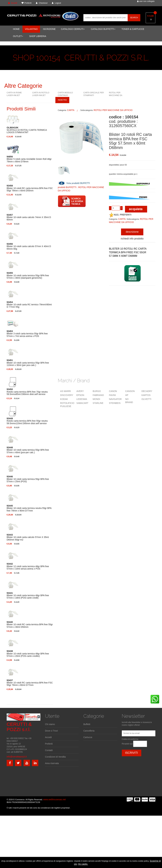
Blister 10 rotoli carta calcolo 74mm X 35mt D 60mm (29, 217)
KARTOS (146, 395)
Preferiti (49, 744)
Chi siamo (50, 724)
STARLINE (98, 403)
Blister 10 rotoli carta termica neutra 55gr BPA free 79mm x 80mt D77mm (29, 508)
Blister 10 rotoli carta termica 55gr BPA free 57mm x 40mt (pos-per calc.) (28, 450)
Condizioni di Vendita (55, 757)
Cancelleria (89, 731)
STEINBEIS (115, 403)
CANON (113, 391)
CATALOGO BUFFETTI (103, 29)
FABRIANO (98, 395)
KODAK (64, 399)
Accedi (48, 737)
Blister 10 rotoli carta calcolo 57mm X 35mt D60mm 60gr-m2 (28, 537)
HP (127, 395)
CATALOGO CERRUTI (73, 29)
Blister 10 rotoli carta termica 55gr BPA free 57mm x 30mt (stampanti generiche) (28, 275)
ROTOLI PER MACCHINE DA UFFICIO (116, 95)
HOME (16, 29)
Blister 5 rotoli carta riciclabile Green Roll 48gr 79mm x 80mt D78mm (29, 159)
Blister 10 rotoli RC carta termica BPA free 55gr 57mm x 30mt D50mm (30, 625)
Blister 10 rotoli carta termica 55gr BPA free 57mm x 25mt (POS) (28, 479)
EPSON (80, 395)
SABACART (82, 403)
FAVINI (112, 395)
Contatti (49, 750)
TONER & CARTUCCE (133, 29)
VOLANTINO (31, 29)
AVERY (80, 391)
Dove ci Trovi (51, 731)
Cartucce (88, 737)
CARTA (71, 110)
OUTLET (18, 36)
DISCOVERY (67, 395)
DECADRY (147, 391)
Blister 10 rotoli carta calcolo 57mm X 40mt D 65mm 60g (29, 246)
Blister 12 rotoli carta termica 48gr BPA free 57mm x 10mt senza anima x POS (28, 566)
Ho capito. (83, 864)
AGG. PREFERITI (120, 215)
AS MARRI (65, 391)
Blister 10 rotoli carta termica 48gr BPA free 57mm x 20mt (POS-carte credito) (28, 654)
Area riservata (52, 763)
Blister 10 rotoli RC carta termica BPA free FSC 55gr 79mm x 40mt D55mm (30, 188)
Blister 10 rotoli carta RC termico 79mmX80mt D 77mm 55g (29, 305)
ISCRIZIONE (49, 29)
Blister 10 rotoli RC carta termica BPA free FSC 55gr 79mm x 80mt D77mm (30, 683)
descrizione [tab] (132, 232)
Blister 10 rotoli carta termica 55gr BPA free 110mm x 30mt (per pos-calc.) (28, 363)
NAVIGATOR (115, 399)
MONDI (96, 399)
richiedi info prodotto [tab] (132, 239)
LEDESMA (82, 399)
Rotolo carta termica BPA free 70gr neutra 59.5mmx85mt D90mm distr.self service (27, 392)
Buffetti (87, 724)
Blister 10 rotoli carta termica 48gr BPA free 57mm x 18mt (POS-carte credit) (28, 596)
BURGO (97, 391)
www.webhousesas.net (54, 799)
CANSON (130, 391)
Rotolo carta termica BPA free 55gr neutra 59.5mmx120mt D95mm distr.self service (27, 421)
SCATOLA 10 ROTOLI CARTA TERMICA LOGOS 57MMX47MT (27, 130)
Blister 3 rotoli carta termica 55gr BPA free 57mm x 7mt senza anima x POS (27, 334)
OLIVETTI (146, 399)
